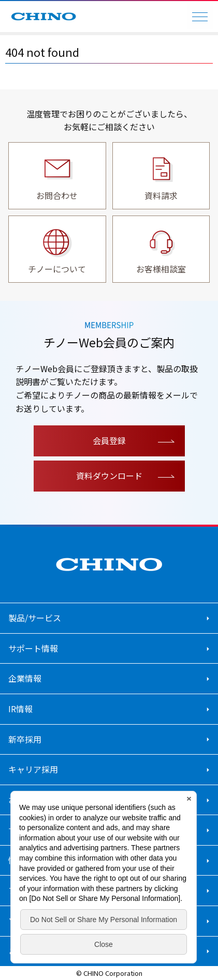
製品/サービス (35, 618)
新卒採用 (25, 739)
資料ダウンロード (109, 476)
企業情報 (25, 678)
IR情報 (20, 709)
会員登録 (109, 440)
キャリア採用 (33, 769)
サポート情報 (33, 648)
